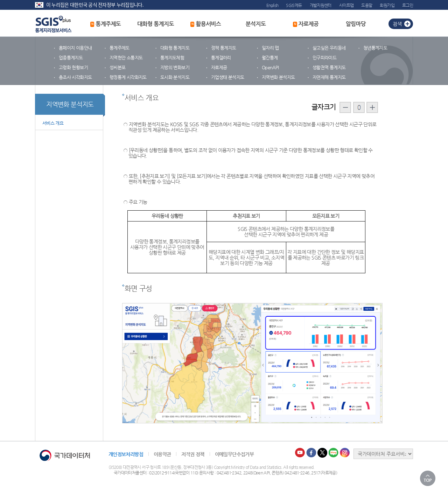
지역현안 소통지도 (126, 58)
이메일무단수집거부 (234, 454)
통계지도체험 (172, 58)
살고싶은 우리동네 (329, 48)
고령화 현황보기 (73, 67)
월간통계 (270, 58)
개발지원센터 (321, 5)
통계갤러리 (221, 58)
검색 (397, 24)
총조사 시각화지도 (75, 77)
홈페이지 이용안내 (75, 48)
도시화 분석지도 (175, 77)
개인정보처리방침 (126, 454)
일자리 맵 (270, 48)
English (272, 5)
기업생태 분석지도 (227, 77)
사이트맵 (346, 5)
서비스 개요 (53, 123)
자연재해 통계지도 (329, 77)
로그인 (408, 5)
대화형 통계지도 (156, 24)
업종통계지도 (71, 58)
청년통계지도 (375, 48)
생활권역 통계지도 (329, 67)
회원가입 (387, 5)
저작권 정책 (193, 454)
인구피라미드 (324, 58)
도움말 (367, 5)
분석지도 (256, 24)
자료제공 (306, 24)
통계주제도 (106, 24)
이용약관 (162, 454)
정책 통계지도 (224, 48)
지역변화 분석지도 (278, 77)
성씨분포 (117, 67)
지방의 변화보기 (175, 67)
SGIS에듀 (294, 5)
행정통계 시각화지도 (128, 77)
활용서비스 (206, 24)
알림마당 (356, 24)
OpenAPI (270, 67)
